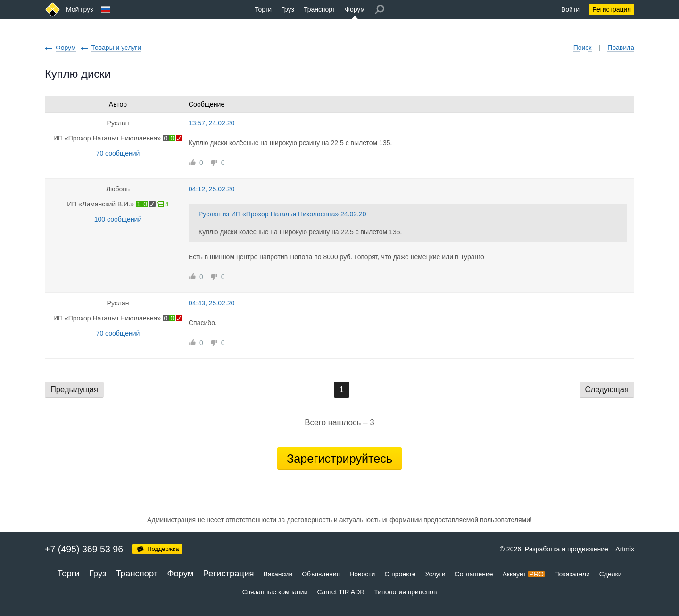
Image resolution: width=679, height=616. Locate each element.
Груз (288, 9)
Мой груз (79, 9)
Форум (355, 9)
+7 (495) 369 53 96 (84, 549)
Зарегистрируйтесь (339, 459)
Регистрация (612, 9)
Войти (570, 9)
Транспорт (319, 9)
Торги (263, 9)
